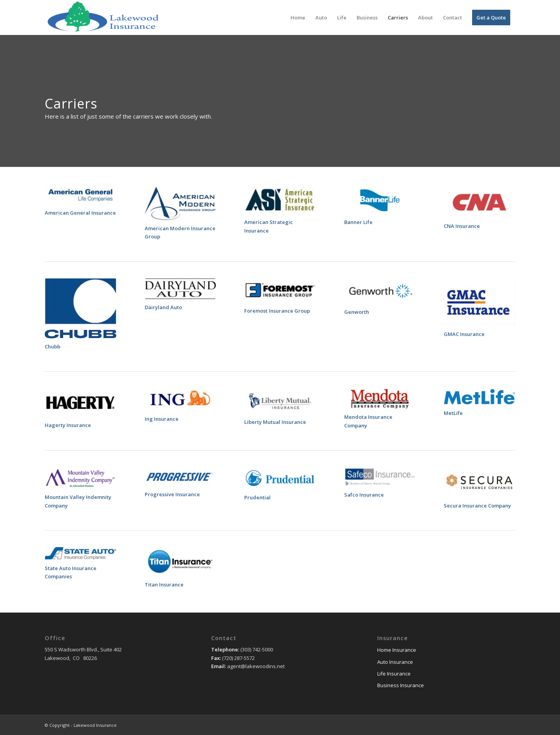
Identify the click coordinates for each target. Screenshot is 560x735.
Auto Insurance (395, 662)
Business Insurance (401, 685)
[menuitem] (298, 17)
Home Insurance (397, 650)
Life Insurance (394, 674)
